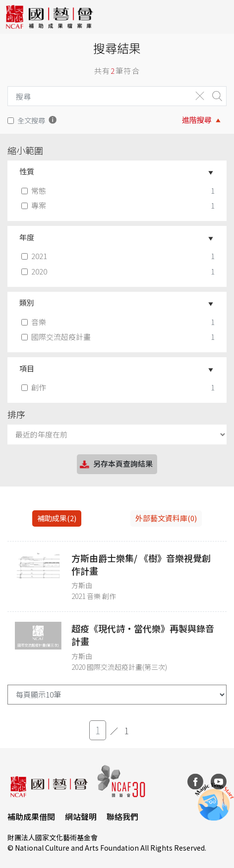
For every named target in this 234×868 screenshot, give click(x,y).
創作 (35, 387)
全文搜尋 (31, 120)
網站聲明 (81, 816)
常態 (35, 190)
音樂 (35, 322)
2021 (35, 256)
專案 (35, 205)
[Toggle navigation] (219, 17)
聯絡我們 (122, 816)
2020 (35, 271)
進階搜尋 (197, 120)
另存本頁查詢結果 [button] (116, 464)
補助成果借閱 (31, 816)
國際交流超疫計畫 (57, 337)
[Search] (97, 96)
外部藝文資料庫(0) (166, 518)
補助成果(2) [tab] (57, 518)
